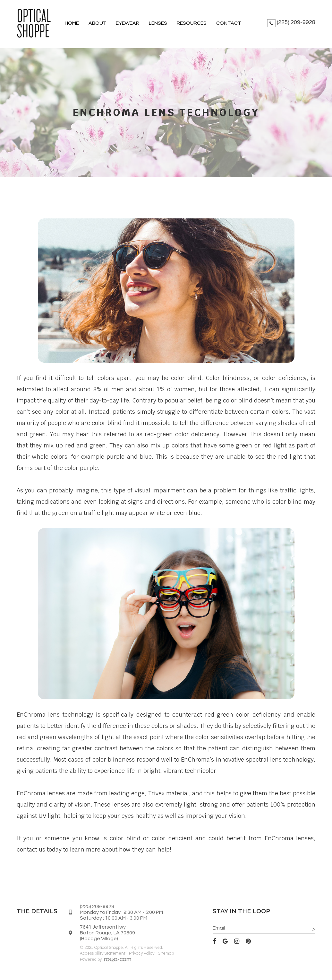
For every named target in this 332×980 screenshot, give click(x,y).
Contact (229, 23)
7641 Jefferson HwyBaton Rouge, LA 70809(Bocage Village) (107, 933)
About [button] (98, 23)
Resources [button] (192, 23)
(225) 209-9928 (296, 22)
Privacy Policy (142, 953)
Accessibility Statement (103, 953)
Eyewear (128, 23)
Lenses (158, 23)
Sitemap (166, 953)
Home (72, 23)
